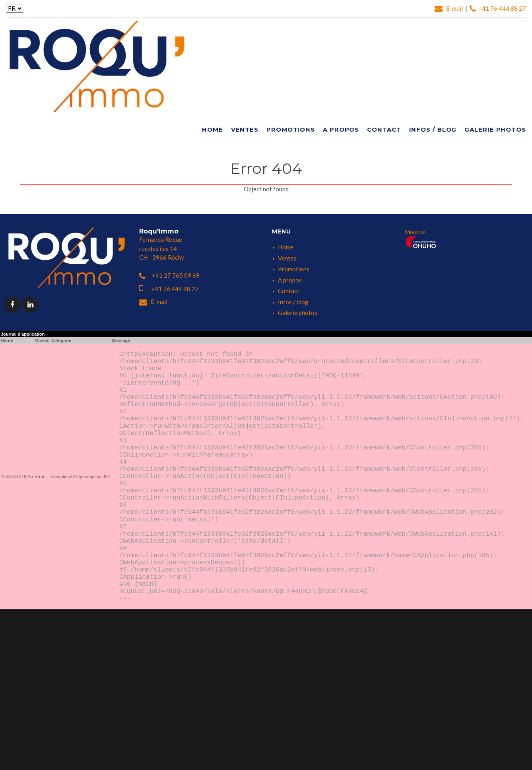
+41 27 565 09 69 (169, 275)
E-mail (449, 8)
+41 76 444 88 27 (498, 8)
